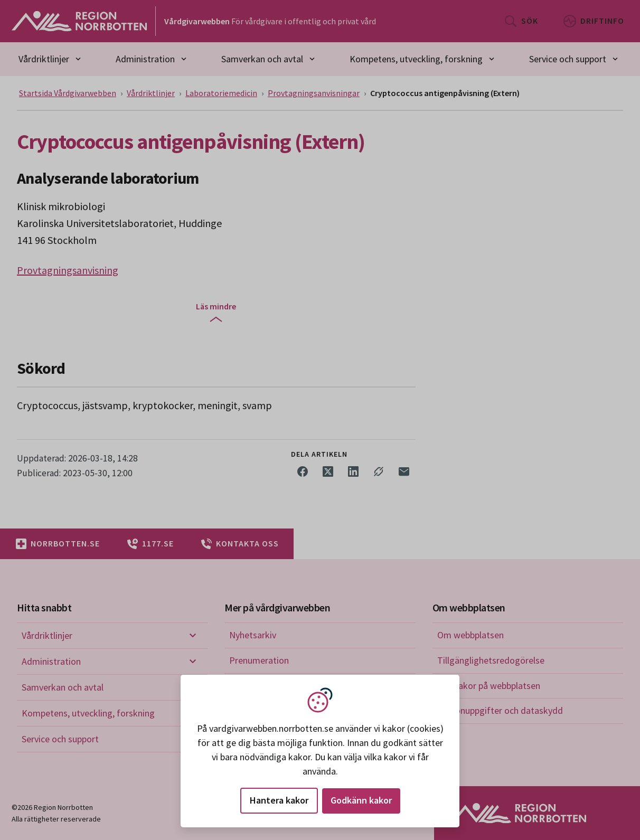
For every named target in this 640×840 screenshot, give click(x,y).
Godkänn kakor (361, 800)
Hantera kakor (279, 800)
